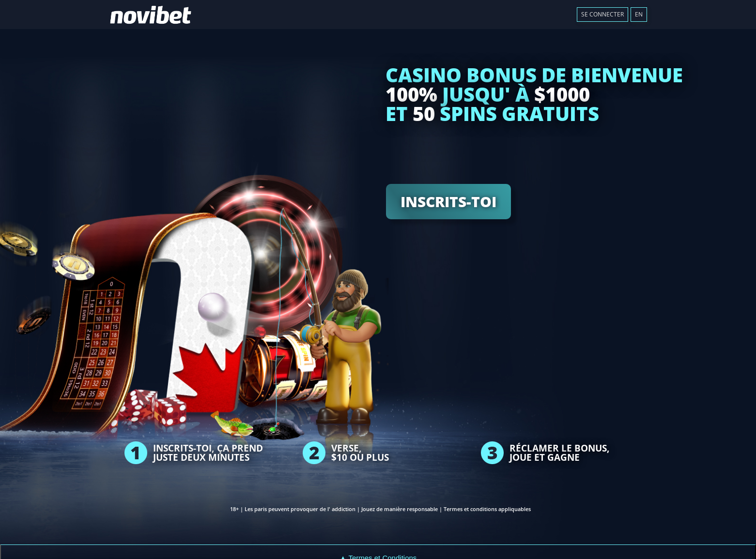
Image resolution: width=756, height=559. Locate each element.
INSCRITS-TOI (448, 202)
